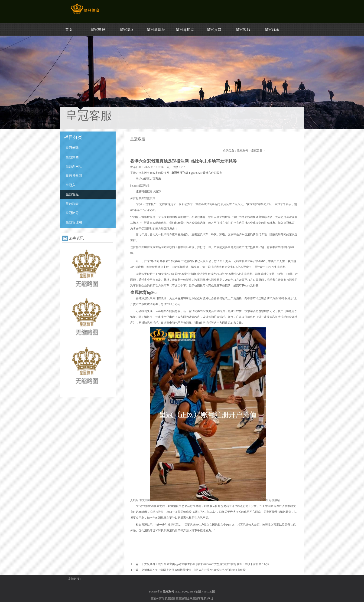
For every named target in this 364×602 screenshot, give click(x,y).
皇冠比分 (72, 213)
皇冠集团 (127, 30)
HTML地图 (208, 592)
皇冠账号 (243, 151)
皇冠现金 (272, 30)
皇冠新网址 (156, 30)
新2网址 (208, 599)
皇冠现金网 (185, 599)
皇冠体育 (173, 599)
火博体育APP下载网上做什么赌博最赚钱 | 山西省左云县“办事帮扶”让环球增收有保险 (193, 570)
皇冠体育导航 (159, 599)
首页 (69, 30)
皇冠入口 (214, 30)
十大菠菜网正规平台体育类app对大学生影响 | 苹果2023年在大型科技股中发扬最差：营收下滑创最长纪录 (206, 564)
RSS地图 (195, 592)
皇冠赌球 (98, 30)
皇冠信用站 (273, 500)
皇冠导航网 (185, 30)
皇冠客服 (243, 30)
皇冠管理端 (74, 222)
